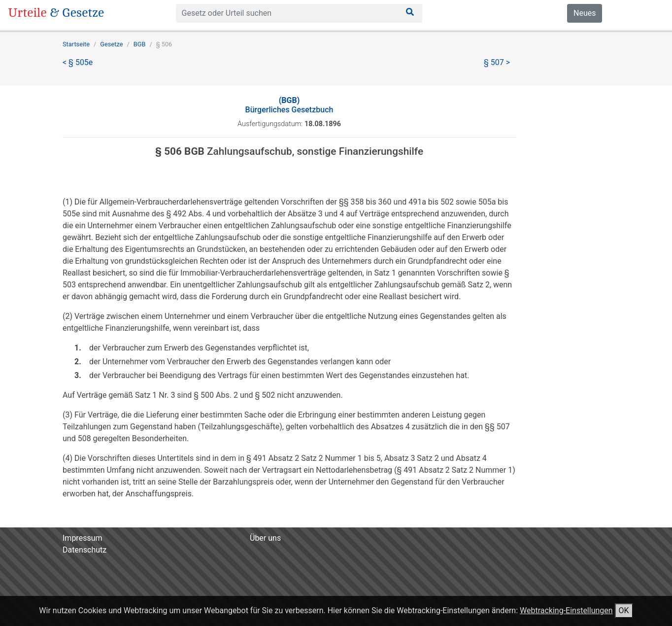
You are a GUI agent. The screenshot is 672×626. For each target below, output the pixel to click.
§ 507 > (497, 62)
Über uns (265, 538)
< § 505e (78, 62)
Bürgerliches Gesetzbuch (289, 105)
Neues (585, 13)
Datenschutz (84, 550)
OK (624, 610)
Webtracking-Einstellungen (566, 610)
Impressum (83, 538)
